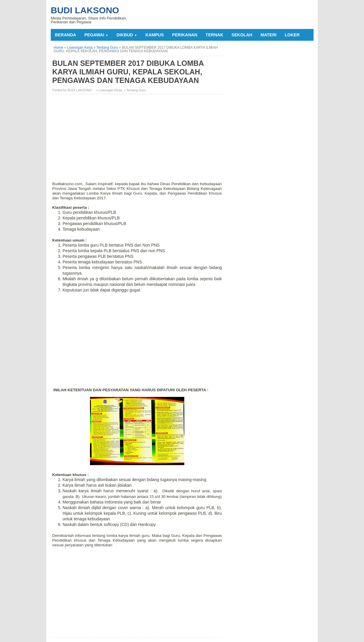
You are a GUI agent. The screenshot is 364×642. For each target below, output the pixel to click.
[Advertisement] (138, 140)
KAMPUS (155, 35)
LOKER (292, 35)
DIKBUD (127, 35)
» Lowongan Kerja (109, 90)
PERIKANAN (185, 35)
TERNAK (214, 35)
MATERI (268, 35)
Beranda (65, 35)
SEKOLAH (242, 35)
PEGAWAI (96, 35)
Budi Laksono (85, 10)
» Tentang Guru (135, 90)
